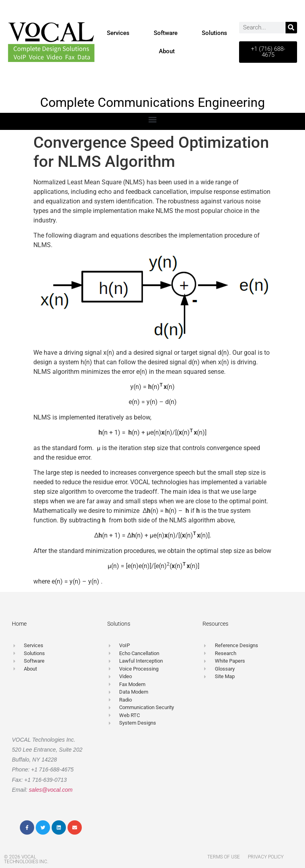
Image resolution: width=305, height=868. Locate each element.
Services (118, 33)
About (167, 51)
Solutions (214, 33)
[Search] (291, 28)
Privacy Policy (266, 857)
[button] (153, 119)
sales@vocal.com (51, 790)
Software (166, 33)
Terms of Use (224, 857)
